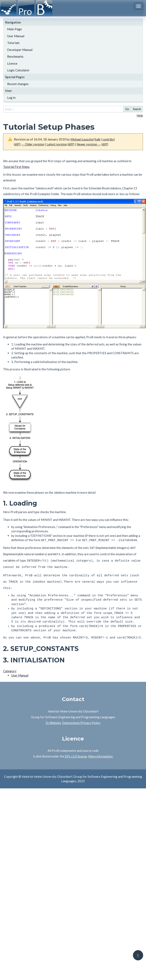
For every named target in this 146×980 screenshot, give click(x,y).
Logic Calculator (18, 70)
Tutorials (13, 43)
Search (137, 109)
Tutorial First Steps (16, 167)
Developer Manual (20, 50)
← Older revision (33, 144)
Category (10, 666)
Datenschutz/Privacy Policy (81, 718)
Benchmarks (15, 56)
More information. (101, 752)
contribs (108, 139)
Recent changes (18, 84)
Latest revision (57, 144)
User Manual (16, 36)
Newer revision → (89, 144)
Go (127, 109)
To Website (53, 718)
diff (17, 144)
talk (98, 139)
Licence (12, 63)
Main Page (14, 29)
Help (140, 115)
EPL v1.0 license (76, 752)
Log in (11, 98)
